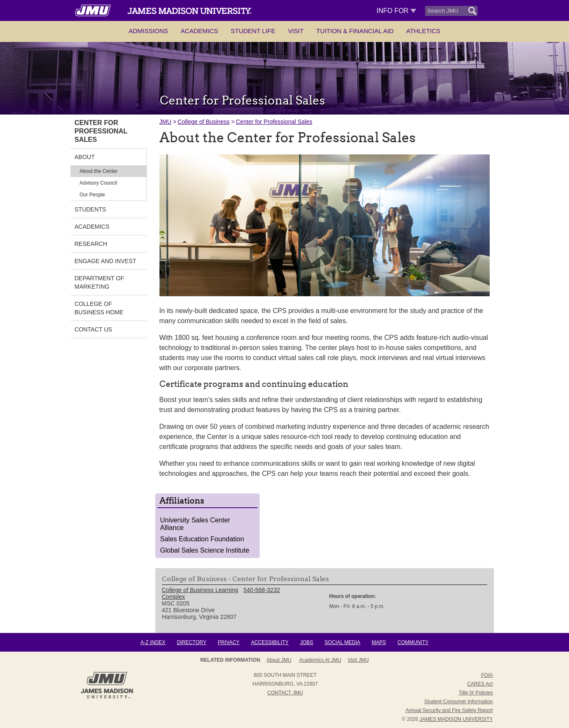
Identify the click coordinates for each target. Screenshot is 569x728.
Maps (379, 642)
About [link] (85, 157)
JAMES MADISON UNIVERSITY (456, 719)
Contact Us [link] (94, 329)
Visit (296, 31)
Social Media (343, 642)
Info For (396, 11)
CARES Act (480, 684)
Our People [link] (93, 195)
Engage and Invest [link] (106, 261)
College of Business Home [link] (99, 308)
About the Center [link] (99, 171)
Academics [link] (92, 227)
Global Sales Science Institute (205, 550)
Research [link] (91, 244)
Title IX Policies (476, 693)
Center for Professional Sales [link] (101, 131)
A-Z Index (153, 642)
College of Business (204, 122)
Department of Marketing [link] (99, 282)
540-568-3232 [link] (262, 590)
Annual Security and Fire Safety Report (449, 710)
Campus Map (351, 660)
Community (413, 642)
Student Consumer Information (458, 702)
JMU (166, 122)
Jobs (307, 642)
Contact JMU (285, 693)
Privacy (229, 642)
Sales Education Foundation (202, 539)
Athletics (423, 31)
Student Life (253, 31)
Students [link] (90, 209)
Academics (200, 31)
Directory (191, 642)
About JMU (282, 660)
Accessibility (270, 642)
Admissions (148, 31)
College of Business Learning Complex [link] (200, 593)
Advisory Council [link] (98, 183)
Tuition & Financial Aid (355, 31)
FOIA (487, 675)
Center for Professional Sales (274, 122)
